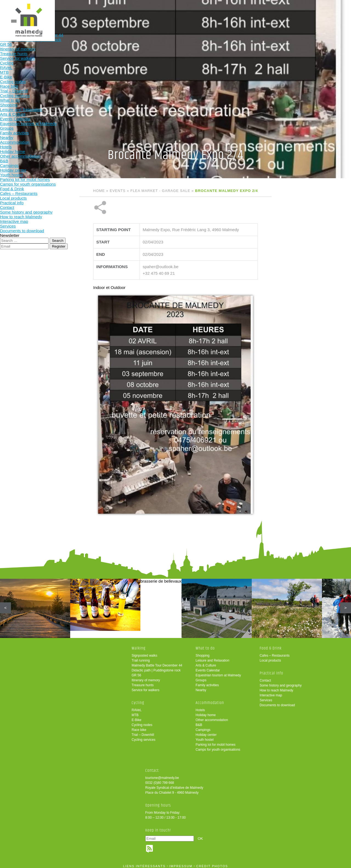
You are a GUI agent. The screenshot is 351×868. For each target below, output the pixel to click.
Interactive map (271, 693)
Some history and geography (281, 683)
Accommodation (179, 13)
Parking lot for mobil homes (215, 742)
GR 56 (136, 673)
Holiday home (206, 712)
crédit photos (212, 863)
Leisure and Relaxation (212, 658)
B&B (199, 722)
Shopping (203, 653)
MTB (135, 712)
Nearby (201, 687)
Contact (265, 678)
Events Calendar (208, 668)
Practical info (251, 13)
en (330, 9)
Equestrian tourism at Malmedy (218, 673)
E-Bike (136, 717)
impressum (181, 863)
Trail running (141, 658)
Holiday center (206, 732)
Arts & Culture (206, 663)
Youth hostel (205, 737)
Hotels (200, 707)
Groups (201, 677)
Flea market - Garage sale (160, 191)
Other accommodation (212, 717)
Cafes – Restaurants (275, 653)
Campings (203, 727)
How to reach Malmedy (277, 688)
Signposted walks (144, 653)
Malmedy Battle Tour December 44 (157, 663)
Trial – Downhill (143, 732)
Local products (270, 658)
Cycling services (144, 737)
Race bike (139, 727)
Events (118, 191)
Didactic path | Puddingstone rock (156, 668)
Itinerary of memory (146, 677)
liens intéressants (144, 863)
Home (99, 191)
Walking (71, 13)
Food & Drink (215, 13)
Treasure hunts (143, 682)
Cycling (107, 13)
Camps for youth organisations (218, 747)
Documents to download (277, 702)
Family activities (207, 682)
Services (266, 697)
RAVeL (137, 707)
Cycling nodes (142, 722)
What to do (143, 13)
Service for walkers (145, 687)
